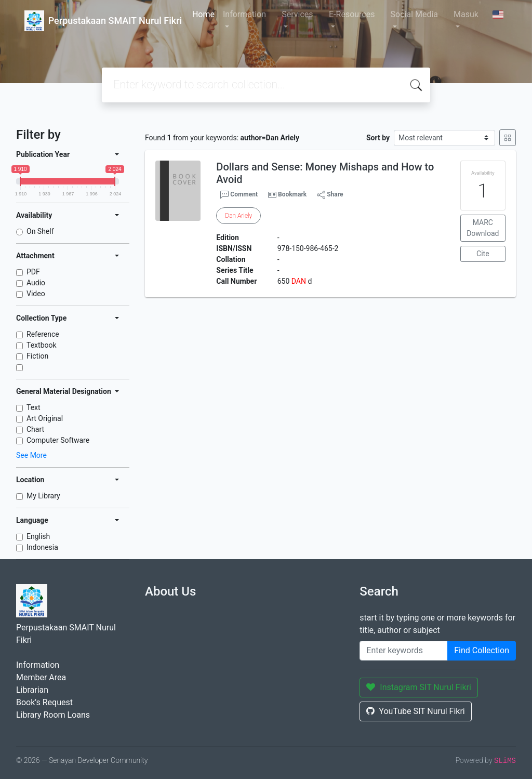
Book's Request (44, 702)
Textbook (42, 345)
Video (36, 294)
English (38, 536)
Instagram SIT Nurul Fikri (419, 687)
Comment (239, 195)
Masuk (466, 14)
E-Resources (352, 14)
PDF (33, 272)
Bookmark (292, 194)
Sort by (378, 138)
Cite (483, 254)
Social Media (415, 14)
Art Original (45, 418)
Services (297, 14)
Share (330, 195)
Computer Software (58, 440)
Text (34, 407)
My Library (43, 496)
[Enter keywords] (404, 651)
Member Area (41, 677)
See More (31, 455)
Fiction (37, 356)
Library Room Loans (53, 715)
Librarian (32, 690)
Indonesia (42, 547)
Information (244, 14)
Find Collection (482, 650)
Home (203, 14)
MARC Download (483, 228)
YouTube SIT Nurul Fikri (415, 711)
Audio (36, 283)
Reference (43, 334)
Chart (35, 429)
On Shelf (40, 231)
